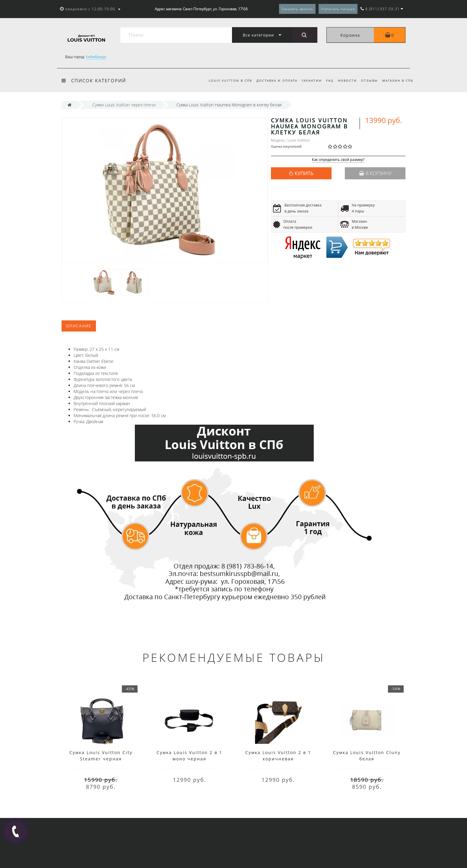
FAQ (327, 80)
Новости (345, 80)
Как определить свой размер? (338, 160)
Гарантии (308, 80)
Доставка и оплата (272, 80)
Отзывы (368, 80)
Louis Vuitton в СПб (225, 80)
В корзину (375, 173)
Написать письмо (338, 9)
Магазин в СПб (398, 80)
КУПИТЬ (304, 173)
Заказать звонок (297, 9)
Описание (79, 326)
